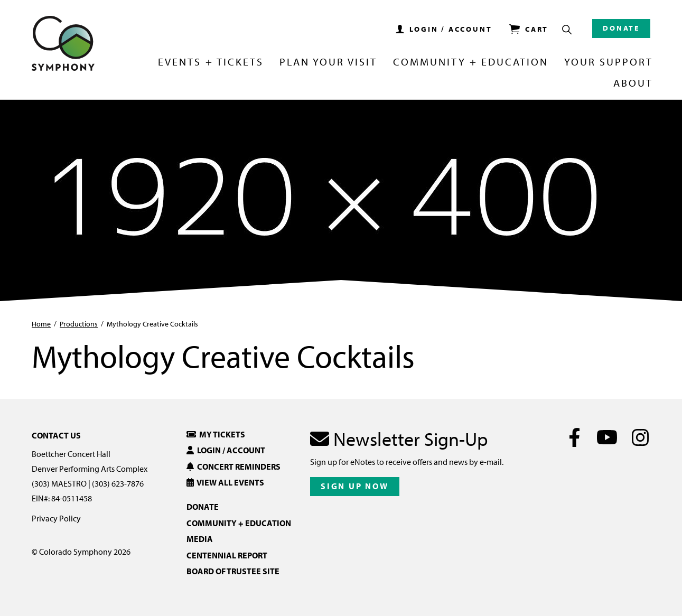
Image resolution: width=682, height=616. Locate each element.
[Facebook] (574, 437)
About (633, 83)
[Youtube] (607, 437)
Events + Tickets (211, 62)
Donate (621, 28)
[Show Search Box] (567, 30)
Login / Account (226, 450)
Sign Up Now (355, 486)
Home (41, 324)
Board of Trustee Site (233, 571)
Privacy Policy (56, 518)
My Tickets (216, 434)
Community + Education (471, 62)
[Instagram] (640, 437)
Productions (79, 324)
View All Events (225, 482)
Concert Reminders (233, 466)
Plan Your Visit (328, 62)
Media (200, 539)
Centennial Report (227, 555)
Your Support (609, 62)
